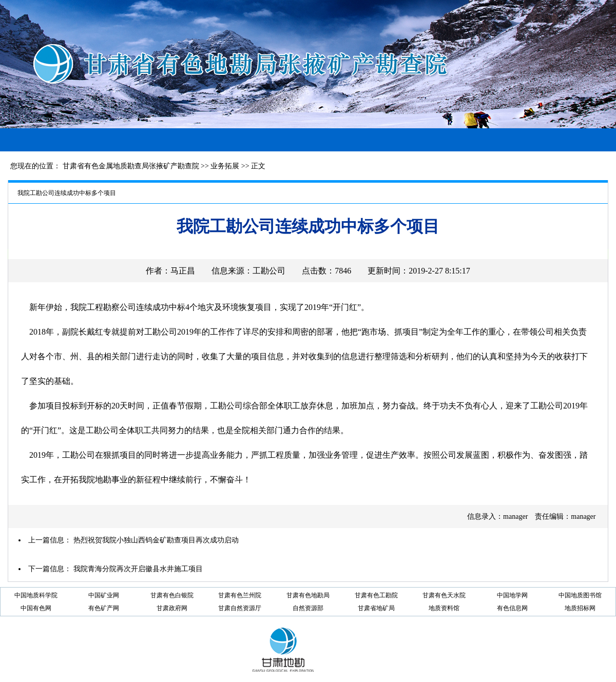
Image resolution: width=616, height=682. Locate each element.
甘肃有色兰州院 (240, 595)
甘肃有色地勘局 (308, 595)
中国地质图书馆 (580, 595)
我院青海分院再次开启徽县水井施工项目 (138, 569)
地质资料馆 (444, 608)
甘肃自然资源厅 (240, 608)
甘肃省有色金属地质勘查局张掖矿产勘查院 (131, 166)
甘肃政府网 (172, 608)
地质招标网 (580, 608)
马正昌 (183, 271)
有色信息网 (512, 608)
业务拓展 (225, 166)
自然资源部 (308, 608)
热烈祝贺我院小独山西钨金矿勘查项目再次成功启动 (156, 540)
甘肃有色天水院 (444, 595)
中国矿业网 (104, 595)
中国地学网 (512, 595)
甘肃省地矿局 (376, 608)
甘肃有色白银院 (172, 595)
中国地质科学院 (36, 595)
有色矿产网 (104, 608)
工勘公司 (269, 271)
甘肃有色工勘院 (376, 595)
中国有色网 (36, 608)
